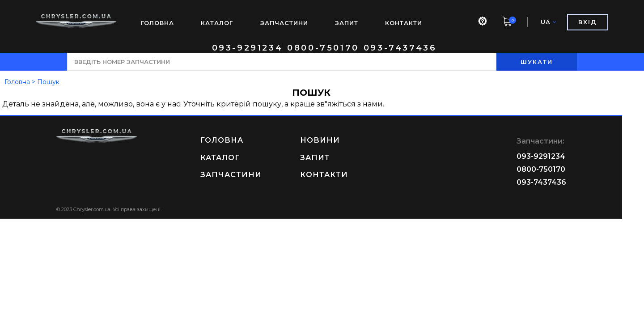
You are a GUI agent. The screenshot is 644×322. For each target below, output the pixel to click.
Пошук (48, 82)
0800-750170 (323, 48)
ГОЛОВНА (157, 23)
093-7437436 (400, 48)
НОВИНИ (331, 140)
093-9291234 (248, 48)
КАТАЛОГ (217, 23)
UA (548, 22)
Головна (17, 82)
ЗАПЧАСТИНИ (284, 23)
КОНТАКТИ (404, 23)
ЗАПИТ (347, 23)
